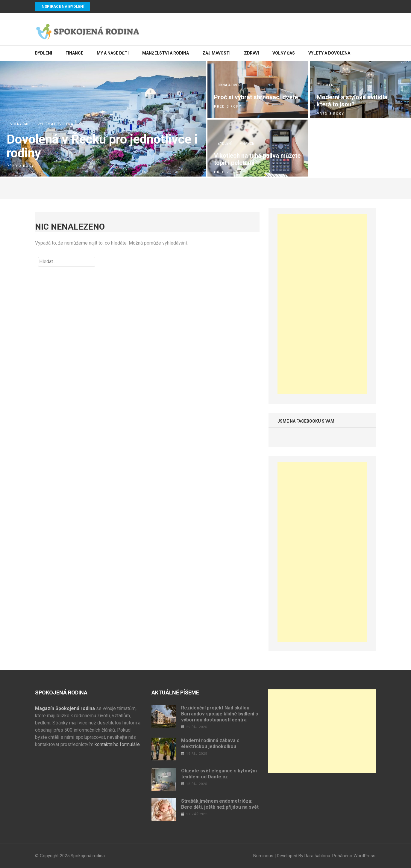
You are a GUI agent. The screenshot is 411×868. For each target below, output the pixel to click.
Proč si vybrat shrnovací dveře (256, 97)
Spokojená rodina (88, 856)
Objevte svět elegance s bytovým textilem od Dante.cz (219, 774)
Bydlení (44, 53)
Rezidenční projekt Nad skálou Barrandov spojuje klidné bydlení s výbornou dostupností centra (220, 714)
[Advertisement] (322, 304)
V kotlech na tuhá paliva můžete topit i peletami (257, 159)
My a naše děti (113, 53)
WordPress (364, 856)
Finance (74, 53)
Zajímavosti (216, 53)
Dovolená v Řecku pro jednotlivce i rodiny (102, 146)
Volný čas (284, 53)
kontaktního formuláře (117, 744)
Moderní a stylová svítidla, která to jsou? (353, 101)
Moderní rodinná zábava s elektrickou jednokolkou (210, 743)
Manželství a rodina (166, 53)
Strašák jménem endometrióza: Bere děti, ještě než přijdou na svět (220, 804)
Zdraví (251, 53)
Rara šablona (317, 856)
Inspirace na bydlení (62, 6)
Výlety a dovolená (329, 53)
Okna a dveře (230, 85)
